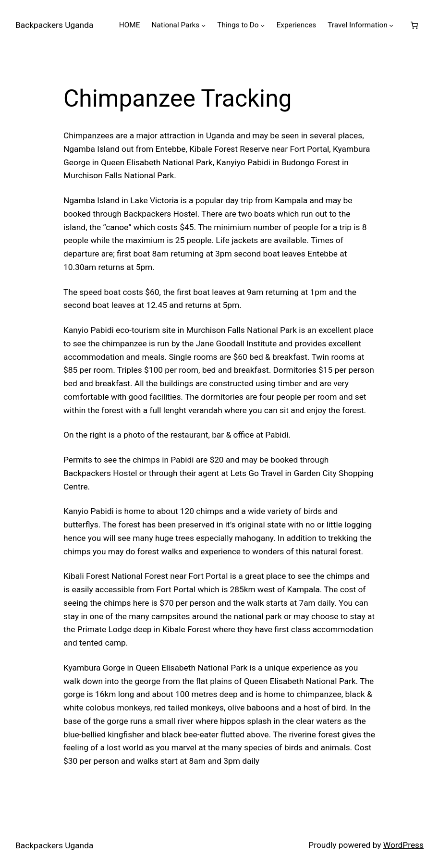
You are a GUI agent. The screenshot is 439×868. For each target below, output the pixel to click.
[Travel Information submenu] (391, 25)
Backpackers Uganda (54, 25)
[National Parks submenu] (203, 25)
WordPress (403, 845)
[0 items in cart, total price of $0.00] (415, 25)
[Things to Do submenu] (262, 25)
